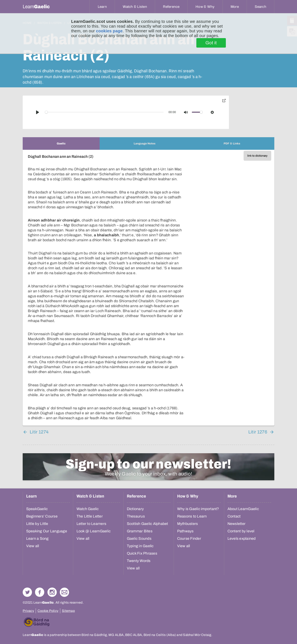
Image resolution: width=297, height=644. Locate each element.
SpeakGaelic (37, 509)
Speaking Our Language (47, 531)
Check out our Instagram (52, 592)
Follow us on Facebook (40, 592)
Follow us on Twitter (27, 592)
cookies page (109, 31)
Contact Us (64, 592)
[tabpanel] (148, 288)
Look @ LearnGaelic (94, 531)
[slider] (104, 112)
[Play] (38, 112)
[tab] (61, 143)
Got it (211, 43)
